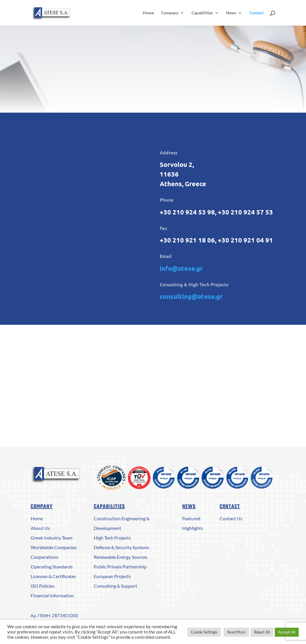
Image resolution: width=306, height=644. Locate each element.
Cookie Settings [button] (204, 632)
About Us (40, 528)
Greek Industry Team (52, 538)
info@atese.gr (181, 268)
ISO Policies (43, 586)
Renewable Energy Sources (121, 557)
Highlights (193, 528)
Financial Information (52, 595)
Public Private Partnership (120, 567)
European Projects (112, 576)
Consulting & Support (115, 586)
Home (148, 13)
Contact (257, 13)
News (231, 13)
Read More (236, 632)
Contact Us (231, 518)
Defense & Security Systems (121, 547)
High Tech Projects (112, 538)
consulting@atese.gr (191, 296)
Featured (191, 518)
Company (170, 13)
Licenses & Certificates (53, 576)
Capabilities (202, 13)
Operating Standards (52, 567)
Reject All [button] (262, 632)
